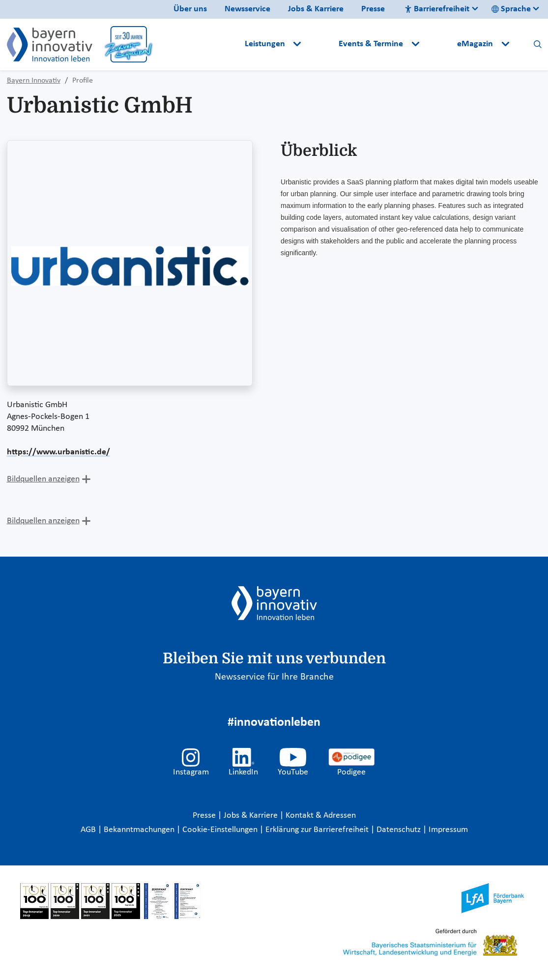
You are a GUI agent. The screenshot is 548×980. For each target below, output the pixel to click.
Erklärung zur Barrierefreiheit (318, 830)
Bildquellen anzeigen (43, 479)
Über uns (190, 9)
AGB (89, 830)
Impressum (448, 830)
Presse (373, 9)
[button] (321, 44)
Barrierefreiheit (437, 9)
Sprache (511, 9)
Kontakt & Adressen (321, 816)
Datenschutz (400, 830)
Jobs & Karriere (316, 9)
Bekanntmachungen (140, 830)
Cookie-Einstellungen (220, 830)
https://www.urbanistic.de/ (58, 452)
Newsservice (247, 9)
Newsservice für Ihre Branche (274, 677)
